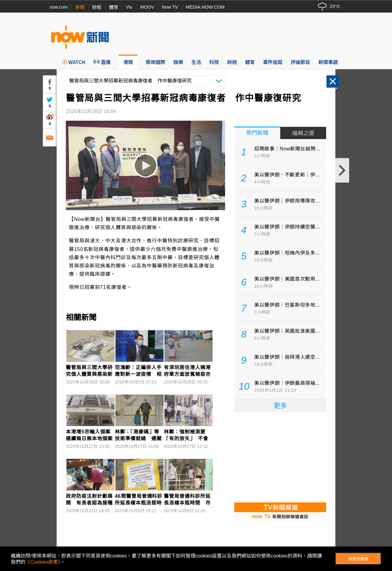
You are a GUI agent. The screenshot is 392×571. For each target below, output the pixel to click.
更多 (280, 406)
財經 (97, 7)
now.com (59, 7)
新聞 (80, 7)
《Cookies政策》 (43, 562)
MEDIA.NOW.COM (205, 7)
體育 (114, 7)
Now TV (170, 7)
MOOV (147, 7)
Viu (129, 7)
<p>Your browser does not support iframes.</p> (280, 457)
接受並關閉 (358, 559)
